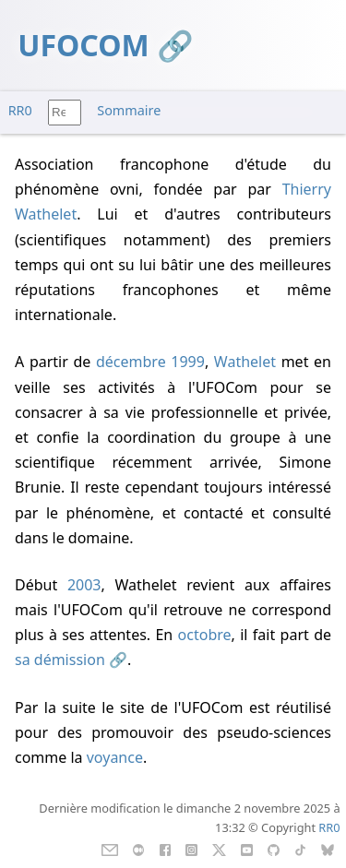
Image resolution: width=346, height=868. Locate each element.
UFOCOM (83, 45)
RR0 (20, 110)
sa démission (60, 660)
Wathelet (245, 362)
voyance (115, 757)
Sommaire (129, 110)
